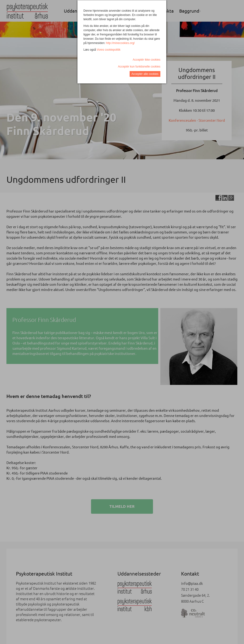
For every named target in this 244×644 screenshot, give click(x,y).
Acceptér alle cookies (145, 74)
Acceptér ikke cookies (147, 60)
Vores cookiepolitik (109, 50)
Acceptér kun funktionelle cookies (139, 67)
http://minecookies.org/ (120, 43)
